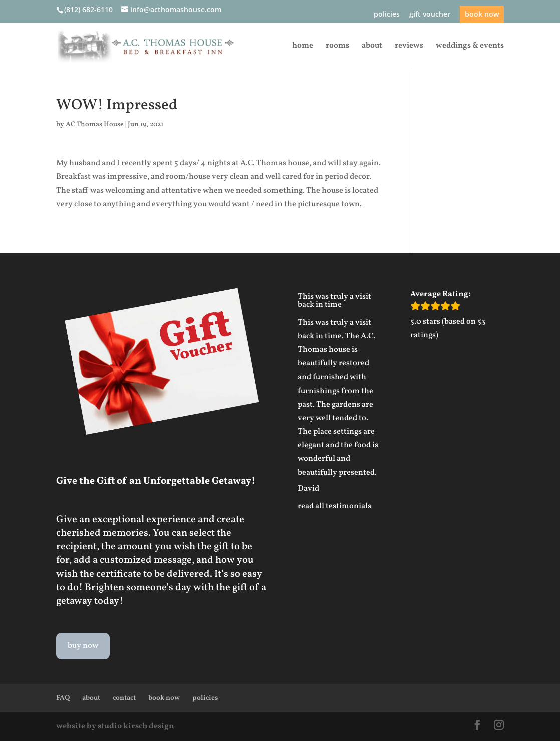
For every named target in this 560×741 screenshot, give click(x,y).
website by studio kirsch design (115, 726)
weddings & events (470, 47)
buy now (83, 646)
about (372, 47)
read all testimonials (334, 506)
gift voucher (430, 15)
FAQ (63, 698)
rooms (337, 47)
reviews (409, 47)
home (303, 47)
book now (482, 14)
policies (387, 15)
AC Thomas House (95, 124)
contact (124, 698)
